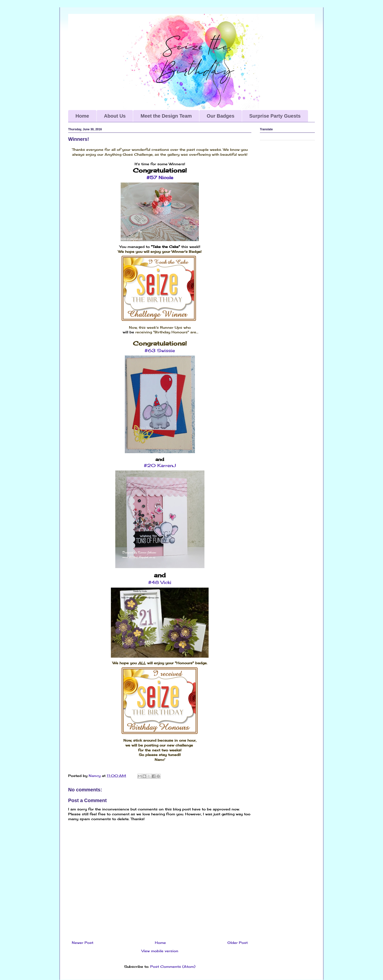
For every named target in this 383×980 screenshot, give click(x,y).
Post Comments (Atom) (173, 966)
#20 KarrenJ (160, 465)
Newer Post (83, 943)
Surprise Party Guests (275, 116)
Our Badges (220, 116)
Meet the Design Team (166, 116)
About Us (115, 116)
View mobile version (160, 951)
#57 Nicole (160, 177)
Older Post (238, 943)
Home (82, 116)
